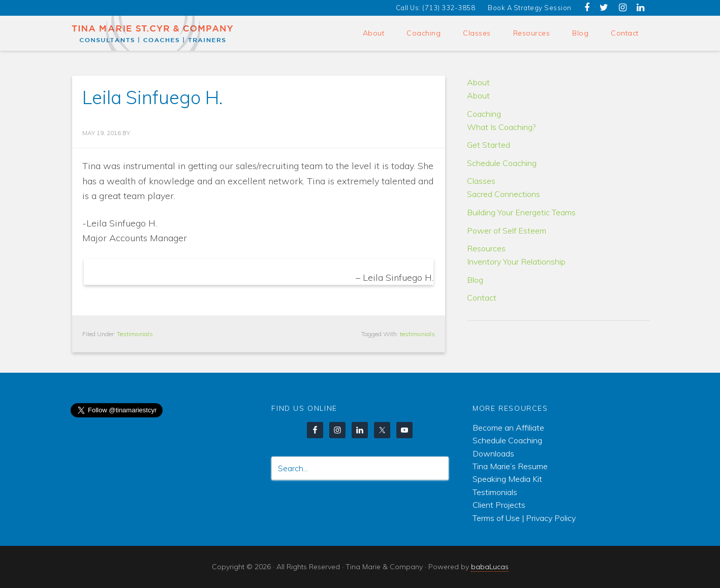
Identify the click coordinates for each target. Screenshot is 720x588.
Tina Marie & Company (153, 33)
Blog (475, 280)
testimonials (417, 334)
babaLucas (490, 567)
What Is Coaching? (501, 127)
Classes (481, 181)
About (478, 82)
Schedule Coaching (502, 163)
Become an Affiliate (508, 428)
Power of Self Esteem (507, 231)
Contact (482, 298)
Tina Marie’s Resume (510, 466)
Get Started (489, 145)
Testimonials (135, 334)
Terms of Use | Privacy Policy (524, 518)
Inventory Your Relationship (516, 262)
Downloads (493, 453)
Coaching (484, 114)
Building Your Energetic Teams (521, 212)
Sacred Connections (504, 194)
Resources (486, 248)
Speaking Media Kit (507, 479)
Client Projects (499, 505)
